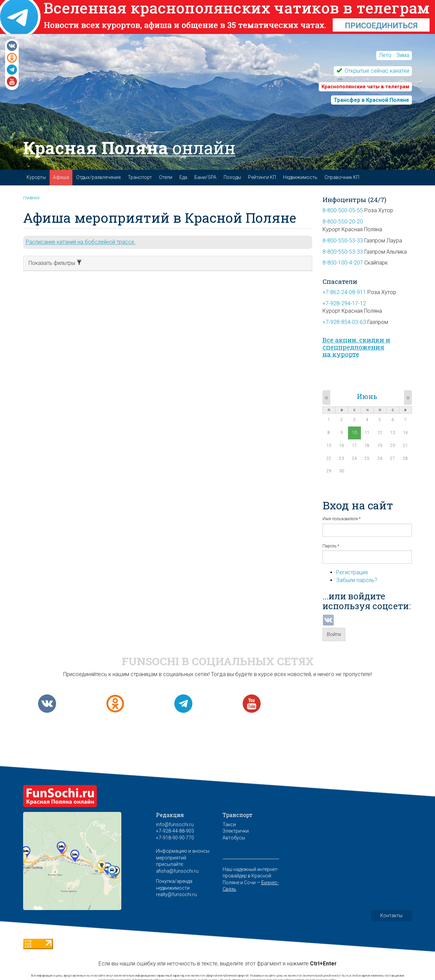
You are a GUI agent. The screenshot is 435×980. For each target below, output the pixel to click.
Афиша (61, 177)
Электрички (236, 831)
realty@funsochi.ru (176, 894)
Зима (403, 55)
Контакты (391, 915)
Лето (385, 55)
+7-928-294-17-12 (344, 303)
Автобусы (234, 838)
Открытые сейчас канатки (376, 71)
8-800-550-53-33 (343, 241)
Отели (166, 177)
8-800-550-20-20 (343, 222)
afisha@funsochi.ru (177, 871)
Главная (31, 198)
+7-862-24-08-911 (344, 292)
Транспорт (140, 177)
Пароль (331, 546)
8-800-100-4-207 (343, 263)
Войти (334, 634)
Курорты (36, 177)
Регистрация (352, 572)
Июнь (367, 396)
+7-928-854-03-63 (344, 322)
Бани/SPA (205, 177)
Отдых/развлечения (98, 177)
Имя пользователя (342, 519)
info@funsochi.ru (175, 824)
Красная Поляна (129, 148)
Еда (183, 177)
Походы (232, 177)
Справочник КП (342, 177)
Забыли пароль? (357, 580)
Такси (229, 824)
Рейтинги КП (262, 177)
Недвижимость (300, 177)
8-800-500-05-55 (343, 210)
